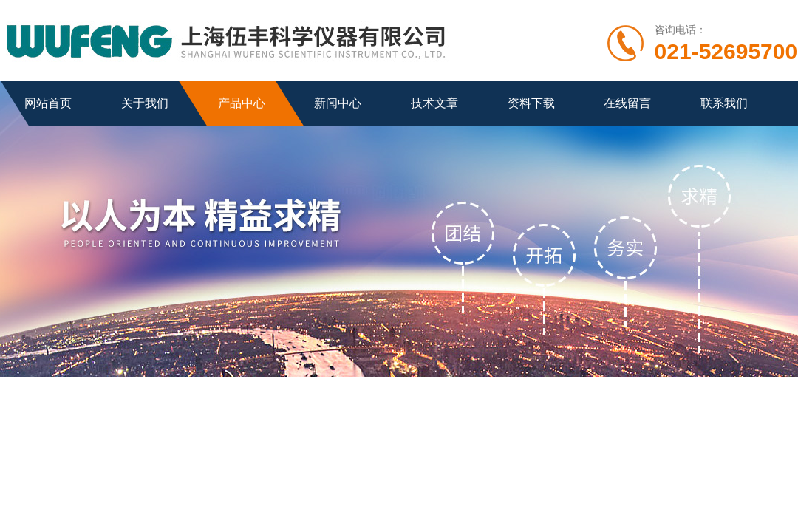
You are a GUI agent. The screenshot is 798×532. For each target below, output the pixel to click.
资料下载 (531, 103)
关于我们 (145, 103)
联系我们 (724, 103)
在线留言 (627, 103)
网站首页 (48, 103)
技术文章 (434, 103)
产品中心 (242, 103)
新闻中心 (338, 103)
